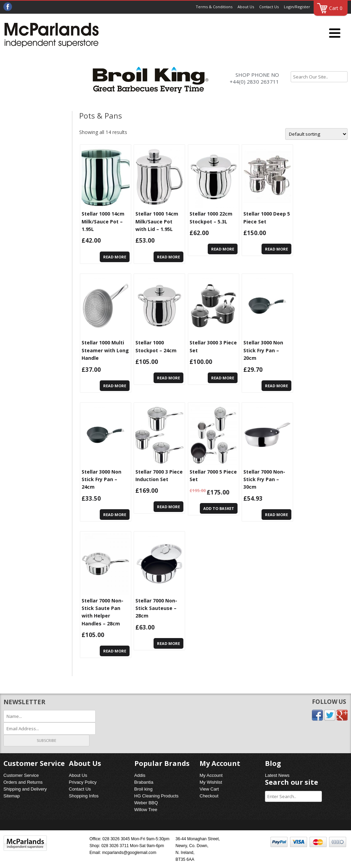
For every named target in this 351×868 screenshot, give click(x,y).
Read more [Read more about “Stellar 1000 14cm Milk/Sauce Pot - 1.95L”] (115, 257)
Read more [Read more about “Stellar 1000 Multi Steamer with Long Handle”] (115, 386)
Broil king (143, 789)
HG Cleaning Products (156, 796)
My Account (211, 775)
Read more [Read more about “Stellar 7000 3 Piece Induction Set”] (168, 507)
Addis (140, 775)
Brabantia (144, 782)
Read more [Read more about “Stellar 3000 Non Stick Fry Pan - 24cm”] (115, 515)
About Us (246, 7)
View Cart (209, 789)
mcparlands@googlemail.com (129, 853)
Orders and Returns (23, 782)
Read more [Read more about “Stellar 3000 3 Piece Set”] (223, 378)
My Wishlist (211, 782)
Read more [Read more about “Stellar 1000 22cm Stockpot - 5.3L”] (223, 249)
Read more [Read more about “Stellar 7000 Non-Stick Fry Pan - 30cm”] (276, 515)
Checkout (209, 796)
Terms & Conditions (214, 7)
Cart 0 (336, 8)
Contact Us (269, 7)
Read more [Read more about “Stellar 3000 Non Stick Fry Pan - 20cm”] (276, 386)
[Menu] (335, 33)
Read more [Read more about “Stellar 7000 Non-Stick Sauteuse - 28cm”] (168, 643)
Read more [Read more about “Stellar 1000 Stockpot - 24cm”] (168, 378)
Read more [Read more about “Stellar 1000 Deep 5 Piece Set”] (276, 249)
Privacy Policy (83, 782)
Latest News (277, 775)
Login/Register (297, 7)
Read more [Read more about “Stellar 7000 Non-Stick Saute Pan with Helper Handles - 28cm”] (115, 651)
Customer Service (21, 775)
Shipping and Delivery (25, 789)
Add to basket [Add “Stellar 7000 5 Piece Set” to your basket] (219, 508)
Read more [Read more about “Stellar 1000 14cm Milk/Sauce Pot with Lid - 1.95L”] (168, 257)
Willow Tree (146, 810)
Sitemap (12, 796)
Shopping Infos (84, 796)
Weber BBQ (146, 803)
